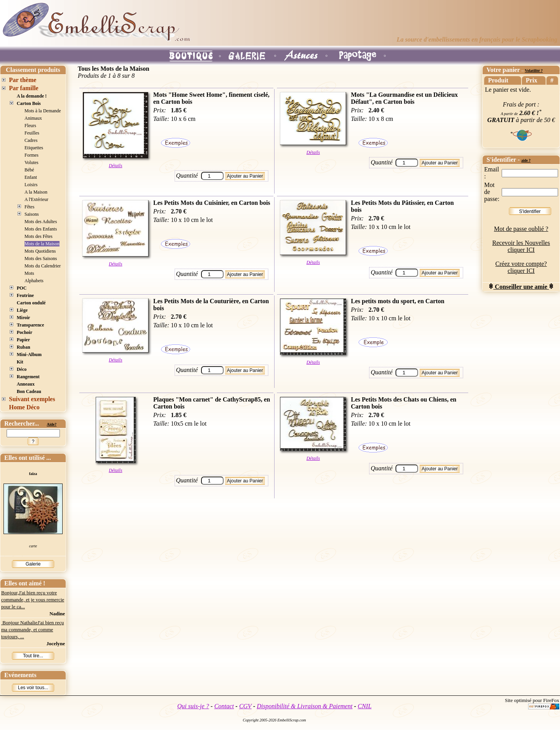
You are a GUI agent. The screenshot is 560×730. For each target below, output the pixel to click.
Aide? (52, 424)
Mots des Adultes (41, 222)
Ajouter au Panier (245, 176)
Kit (20, 362)
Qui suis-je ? (193, 706)
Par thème (23, 80)
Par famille (24, 88)
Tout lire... (33, 656)
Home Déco (24, 407)
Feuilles (32, 133)
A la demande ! (32, 96)
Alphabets (34, 281)
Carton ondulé (31, 303)
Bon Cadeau (29, 391)
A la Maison (36, 192)
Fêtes (29, 207)
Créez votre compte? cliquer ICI (521, 267)
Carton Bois (29, 103)
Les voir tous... (33, 688)
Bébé (29, 170)
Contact (224, 706)
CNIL (365, 706)
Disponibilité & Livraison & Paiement (304, 706)
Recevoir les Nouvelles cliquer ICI (521, 246)
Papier (23, 340)
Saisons (32, 214)
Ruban (24, 347)
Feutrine (25, 295)
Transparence (30, 325)
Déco (22, 369)
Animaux (33, 118)
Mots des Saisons (41, 258)
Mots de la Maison (42, 244)
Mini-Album (29, 355)
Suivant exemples (32, 399)
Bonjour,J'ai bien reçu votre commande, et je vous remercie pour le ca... (33, 600)
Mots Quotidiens (40, 251)
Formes (31, 155)
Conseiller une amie (521, 287)
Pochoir (24, 332)
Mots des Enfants (41, 229)
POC (22, 288)
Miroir (23, 318)
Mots (29, 273)
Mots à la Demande (43, 111)
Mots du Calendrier (43, 266)
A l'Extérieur (36, 199)
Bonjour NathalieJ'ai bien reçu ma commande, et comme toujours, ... (32, 630)
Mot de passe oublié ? (521, 229)
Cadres (31, 140)
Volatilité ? (534, 71)
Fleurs (30, 126)
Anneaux (26, 384)
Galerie (33, 564)
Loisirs (31, 185)
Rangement (28, 377)
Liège (22, 310)
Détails (116, 166)
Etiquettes (34, 148)
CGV (245, 706)
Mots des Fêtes (38, 236)
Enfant (31, 177)
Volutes (31, 162)
